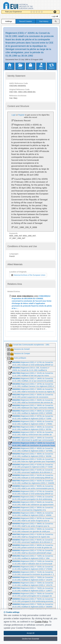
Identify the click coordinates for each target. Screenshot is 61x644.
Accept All (30, 633)
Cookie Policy (41, 622)
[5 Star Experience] (42, 12)
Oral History (44, 21)
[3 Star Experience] (37, 12)
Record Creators (26, 21)
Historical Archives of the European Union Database (25, 6)
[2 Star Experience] (34, 12)
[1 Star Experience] (32, 12)
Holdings (9, 21)
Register (21, 115)
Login (55, 16)
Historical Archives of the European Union (28, 275)
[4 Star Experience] (39, 12)
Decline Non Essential (30, 639)
